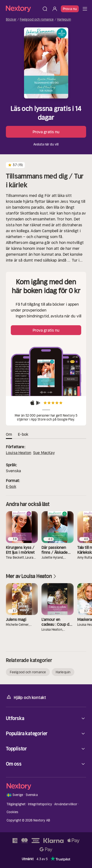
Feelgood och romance (37, 20)
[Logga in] (55, 9)
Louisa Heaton (19, 453)
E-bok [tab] (23, 434)
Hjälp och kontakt (26, 697)
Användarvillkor (66, 804)
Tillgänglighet (16, 804)
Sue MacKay (44, 453)
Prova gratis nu (46, 132)
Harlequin (64, 20)
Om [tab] (9, 434)
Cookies (13, 812)
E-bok (11, 486)
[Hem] (23, 9)
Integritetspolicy (40, 804)
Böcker (11, 20)
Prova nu (70, 9)
